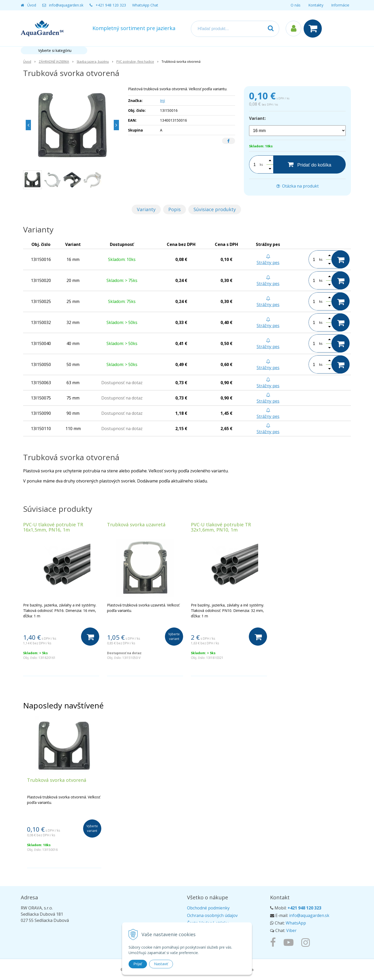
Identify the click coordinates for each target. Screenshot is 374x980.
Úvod (32, 5)
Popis (175, 209)
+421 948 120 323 (111, 5)
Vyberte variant (174, 636)
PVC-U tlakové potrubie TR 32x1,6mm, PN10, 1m (221, 527)
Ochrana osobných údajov (212, 915)
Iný (162, 101)
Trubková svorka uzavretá (136, 524)
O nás (296, 5)
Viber (291, 930)
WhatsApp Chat (145, 5)
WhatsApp (296, 923)
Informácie (340, 5)
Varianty (146, 209)
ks (261, 165)
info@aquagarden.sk (66, 5)
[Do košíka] (90, 637)
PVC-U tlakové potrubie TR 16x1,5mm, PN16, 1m (53, 527)
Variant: (257, 118)
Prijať (138, 964)
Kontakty (316, 5)
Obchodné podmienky (208, 908)
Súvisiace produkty (215, 209)
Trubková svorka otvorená (57, 780)
